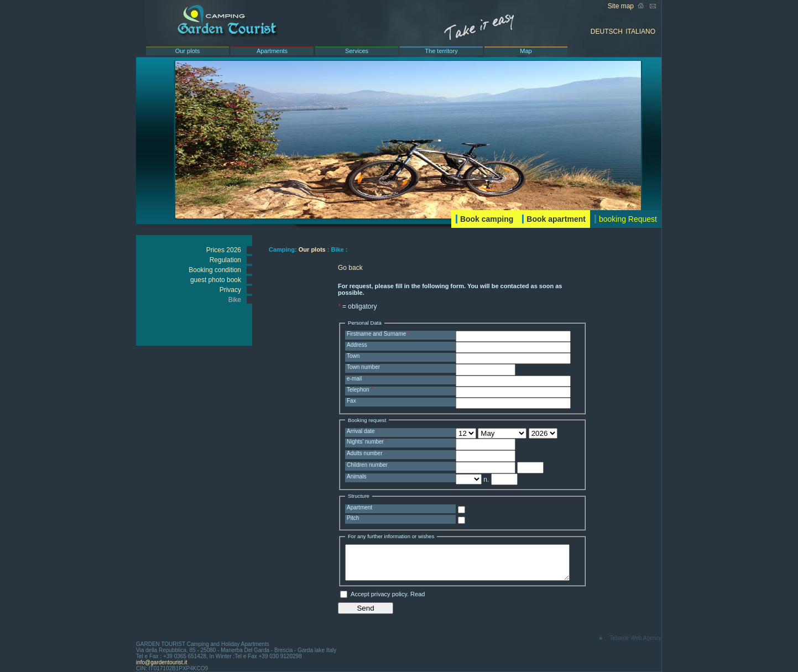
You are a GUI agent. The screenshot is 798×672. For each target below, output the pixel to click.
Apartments (272, 51)
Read (418, 594)
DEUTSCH (607, 32)
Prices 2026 (224, 250)
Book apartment (556, 219)
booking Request (628, 219)
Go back (350, 268)
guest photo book (216, 280)
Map (526, 51)
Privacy (230, 290)
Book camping (487, 219)
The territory (441, 51)
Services (357, 51)
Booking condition (215, 270)
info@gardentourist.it (161, 662)
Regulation (225, 260)
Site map (621, 6)
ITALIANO (640, 32)
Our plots (188, 51)
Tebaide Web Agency (635, 638)
